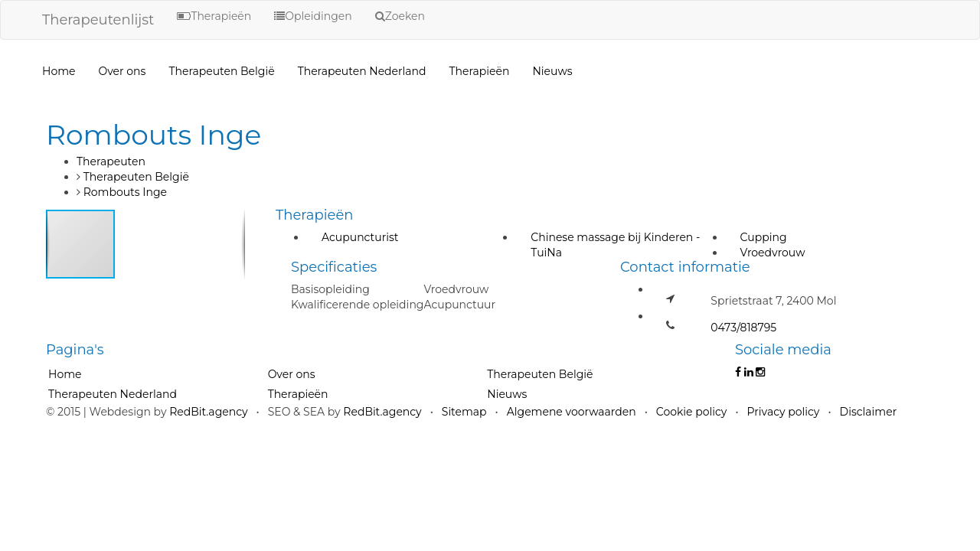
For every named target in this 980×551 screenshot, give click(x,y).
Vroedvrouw (773, 253)
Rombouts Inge (125, 192)
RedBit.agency (208, 412)
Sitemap (464, 412)
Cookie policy (692, 412)
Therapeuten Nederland (362, 71)
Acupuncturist (360, 237)
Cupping (764, 237)
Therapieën (480, 71)
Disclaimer (869, 412)
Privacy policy (784, 412)
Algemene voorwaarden (572, 412)
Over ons (122, 71)
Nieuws (552, 71)
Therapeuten (111, 161)
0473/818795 (743, 328)
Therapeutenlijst (98, 20)
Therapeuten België (221, 71)
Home (59, 71)
